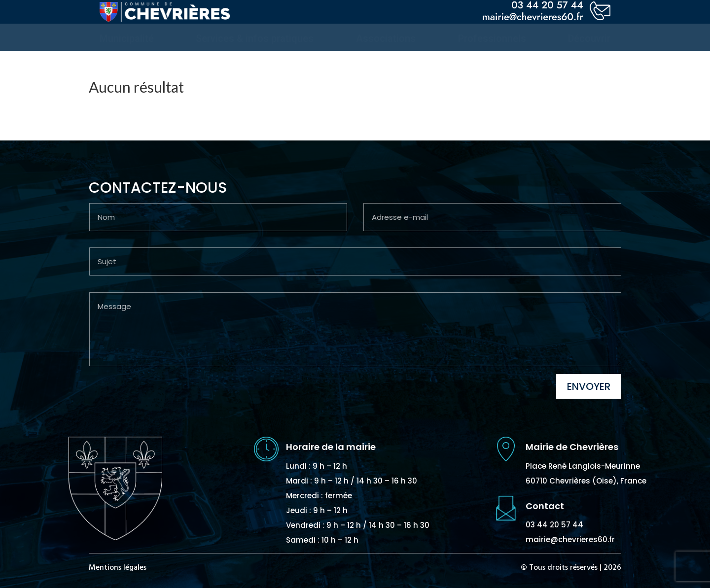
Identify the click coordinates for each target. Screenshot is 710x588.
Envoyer (589, 386)
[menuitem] (127, 38)
